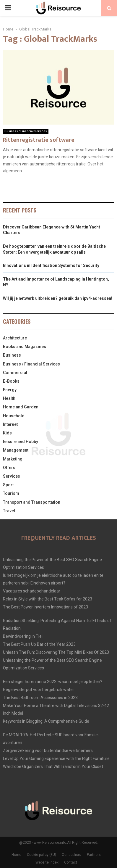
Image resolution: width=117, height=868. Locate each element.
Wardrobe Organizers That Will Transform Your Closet (53, 766)
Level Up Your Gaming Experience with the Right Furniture (56, 759)
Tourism (11, 493)
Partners (94, 855)
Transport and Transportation (32, 502)
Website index (47, 862)
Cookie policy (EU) (42, 855)
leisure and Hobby (21, 442)
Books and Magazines (25, 347)
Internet (10, 424)
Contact (71, 862)
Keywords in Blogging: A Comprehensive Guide (46, 721)
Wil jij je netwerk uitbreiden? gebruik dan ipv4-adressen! (58, 298)
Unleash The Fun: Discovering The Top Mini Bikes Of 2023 (56, 652)
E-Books (11, 381)
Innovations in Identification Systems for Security (51, 265)
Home (16, 855)
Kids (7, 433)
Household (14, 416)
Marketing (13, 459)
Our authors (71, 855)
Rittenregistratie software (39, 140)
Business (12, 355)
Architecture (15, 338)
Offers (9, 468)
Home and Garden (21, 407)
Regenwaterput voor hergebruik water (39, 690)
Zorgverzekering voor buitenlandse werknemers (48, 751)
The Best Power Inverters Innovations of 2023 (45, 607)
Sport (8, 485)
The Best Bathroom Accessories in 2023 (40, 698)
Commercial (15, 373)
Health (9, 398)
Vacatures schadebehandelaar (32, 591)
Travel (9, 511)
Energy (10, 390)
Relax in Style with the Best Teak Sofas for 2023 (48, 599)
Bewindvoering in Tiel (23, 636)
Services (12, 476)
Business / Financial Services (26, 131)
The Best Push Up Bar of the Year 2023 (39, 644)
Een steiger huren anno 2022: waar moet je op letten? (53, 682)
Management (16, 450)
